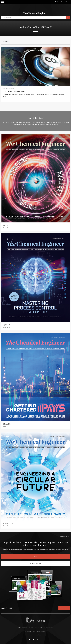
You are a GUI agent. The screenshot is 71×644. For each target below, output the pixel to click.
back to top (64, 537)
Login (67, 2)
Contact (31, 627)
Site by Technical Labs (36, 635)
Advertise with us (48, 627)
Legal (19, 627)
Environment (10, 88)
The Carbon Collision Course (14, 91)
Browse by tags (39, 627)
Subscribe (59, 2)
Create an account (35, 563)
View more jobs (64, 608)
